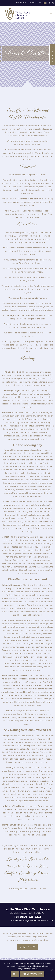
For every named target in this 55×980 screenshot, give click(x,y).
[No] (52, 970)
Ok (15, 974)
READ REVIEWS (21, 3)
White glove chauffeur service (21, 141)
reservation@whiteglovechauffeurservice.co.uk (32, 920)
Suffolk (32, 132)
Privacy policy (32, 974)
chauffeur (30, 426)
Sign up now (28, 947)
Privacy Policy (19, 888)
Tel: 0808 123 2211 (35, 3)
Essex (47, 132)
